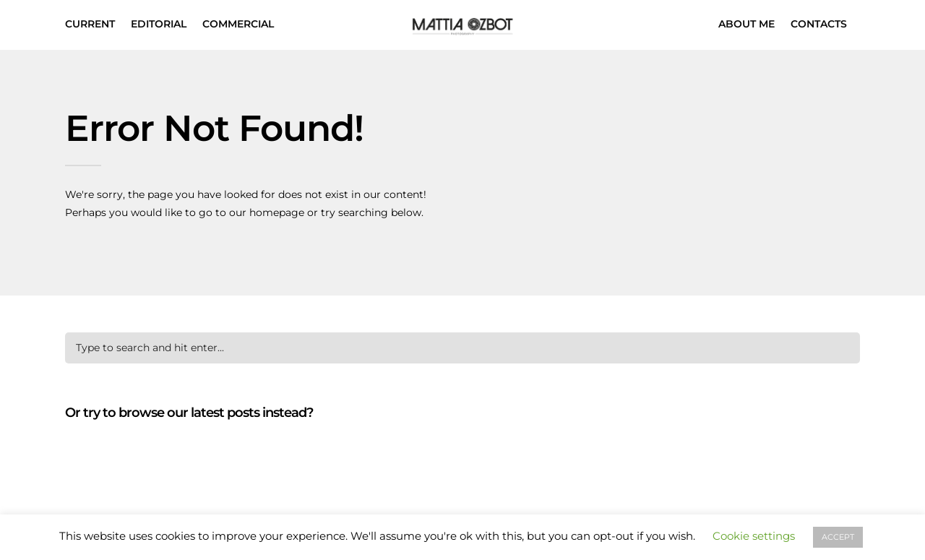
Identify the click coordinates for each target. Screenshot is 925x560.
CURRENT (90, 24)
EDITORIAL (159, 24)
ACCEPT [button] (838, 537)
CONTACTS (819, 24)
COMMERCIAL (238, 24)
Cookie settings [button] (754, 536)
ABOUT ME (747, 24)
